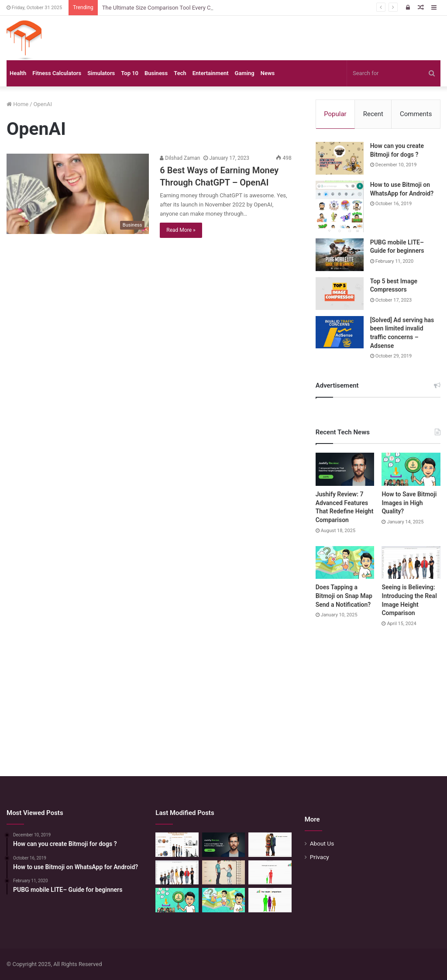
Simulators (101, 73)
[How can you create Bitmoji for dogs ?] (340, 158)
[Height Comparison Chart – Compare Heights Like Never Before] (270, 873)
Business (156, 73)
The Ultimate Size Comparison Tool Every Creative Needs (174, 8)
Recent (373, 114)
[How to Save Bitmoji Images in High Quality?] (411, 469)
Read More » (181, 230)
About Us (322, 843)
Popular (335, 114)
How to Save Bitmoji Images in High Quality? (409, 503)
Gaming (245, 73)
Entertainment (211, 73)
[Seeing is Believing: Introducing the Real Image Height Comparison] (411, 563)
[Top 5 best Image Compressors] (340, 294)
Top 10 (130, 73)
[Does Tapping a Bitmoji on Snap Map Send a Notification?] (345, 563)
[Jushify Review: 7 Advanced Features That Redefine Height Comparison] (345, 469)
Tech (180, 73)
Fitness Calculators (57, 73)
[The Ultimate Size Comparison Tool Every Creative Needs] (177, 845)
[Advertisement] (223, 693)
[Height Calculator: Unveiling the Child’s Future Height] (270, 900)
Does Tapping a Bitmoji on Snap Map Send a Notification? (344, 596)
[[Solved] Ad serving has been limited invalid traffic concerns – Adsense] (340, 332)
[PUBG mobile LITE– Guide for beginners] (340, 255)
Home (17, 104)
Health (18, 73)
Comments (416, 114)
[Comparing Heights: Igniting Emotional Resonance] (223, 873)
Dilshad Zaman (180, 158)
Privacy (320, 857)
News (268, 73)
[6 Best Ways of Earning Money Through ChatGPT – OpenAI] (78, 194)
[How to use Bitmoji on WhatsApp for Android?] (340, 206)
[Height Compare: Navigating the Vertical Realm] (270, 845)
